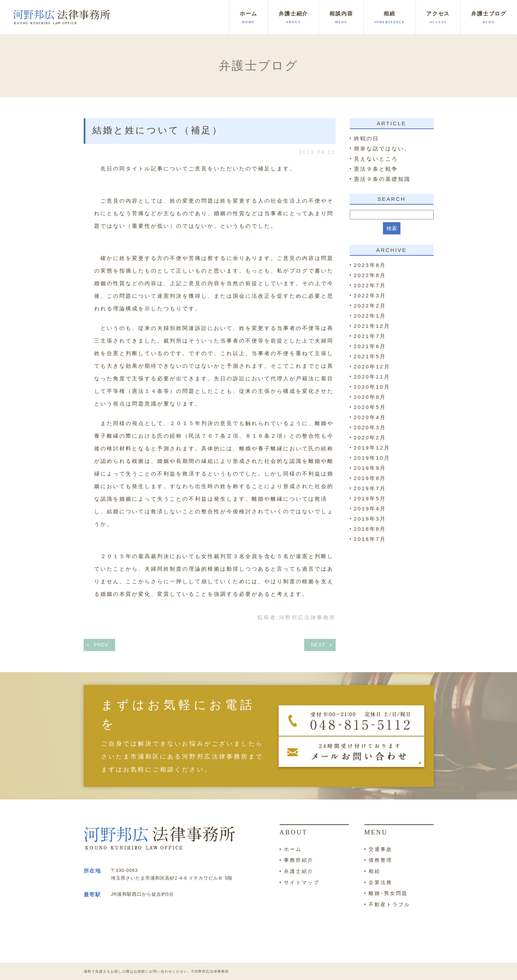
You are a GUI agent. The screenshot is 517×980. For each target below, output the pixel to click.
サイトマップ (302, 882)
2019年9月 (370, 468)
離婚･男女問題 (388, 893)
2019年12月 (372, 448)
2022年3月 (370, 295)
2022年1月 (370, 316)
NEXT (318, 645)
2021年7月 (370, 336)
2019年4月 (370, 509)
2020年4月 (370, 417)
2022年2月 (370, 306)
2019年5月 (370, 498)
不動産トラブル (389, 904)
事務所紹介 (299, 860)
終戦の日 (366, 138)
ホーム (293, 849)
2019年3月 (370, 519)
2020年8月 (370, 397)
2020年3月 (370, 427)
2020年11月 (372, 377)
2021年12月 (372, 326)
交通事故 (380, 849)
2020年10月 (372, 387)
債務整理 (380, 860)
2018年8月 (370, 529)
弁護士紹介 (299, 871)
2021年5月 (370, 356)
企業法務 (380, 882)
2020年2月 (370, 438)
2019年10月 (372, 458)
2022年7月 (370, 285)
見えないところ (376, 159)
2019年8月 (370, 478)
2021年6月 (370, 346)
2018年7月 (370, 539)
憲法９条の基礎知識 (382, 179)
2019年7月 (370, 488)
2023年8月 (370, 265)
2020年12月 (372, 366)
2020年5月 (370, 407)
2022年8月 (370, 275)
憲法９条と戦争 (376, 169)
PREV (101, 645)
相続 (375, 871)
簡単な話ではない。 (382, 149)
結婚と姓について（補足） (158, 130)
